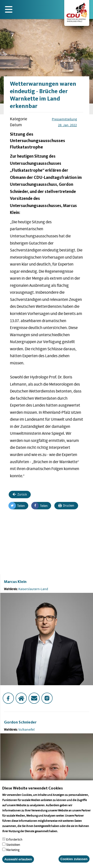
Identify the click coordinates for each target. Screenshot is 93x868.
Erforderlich (14, 846)
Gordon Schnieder (20, 722)
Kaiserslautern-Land (33, 589)
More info (65, 837)
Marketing (13, 856)
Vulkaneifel (27, 729)
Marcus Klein (15, 582)
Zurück (20, 494)
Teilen (17, 506)
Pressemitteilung (64, 119)
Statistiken (13, 851)
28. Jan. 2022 (67, 125)
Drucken (66, 506)
